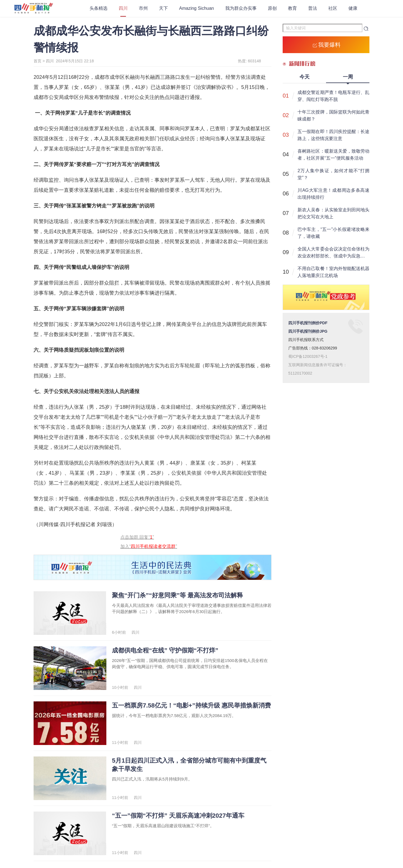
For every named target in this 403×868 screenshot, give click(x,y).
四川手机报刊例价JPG (308, 331)
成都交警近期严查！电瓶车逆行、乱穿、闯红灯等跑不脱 (333, 96)
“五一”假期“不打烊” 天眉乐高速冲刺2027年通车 (178, 816)
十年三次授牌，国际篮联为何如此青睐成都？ (333, 115)
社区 (333, 8)
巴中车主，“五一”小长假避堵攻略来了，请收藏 (333, 233)
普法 (313, 8)
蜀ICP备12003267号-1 (308, 356)
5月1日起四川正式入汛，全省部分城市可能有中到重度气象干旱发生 (189, 765)
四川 (123, 8)
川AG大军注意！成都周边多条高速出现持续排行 (333, 194)
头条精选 (99, 8)
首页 (38, 61)
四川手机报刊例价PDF (308, 323)
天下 (163, 8)
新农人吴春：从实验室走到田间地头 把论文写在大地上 (333, 213)
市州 (143, 8)
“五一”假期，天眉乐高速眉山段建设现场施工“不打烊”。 (163, 826)
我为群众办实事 (241, 8)
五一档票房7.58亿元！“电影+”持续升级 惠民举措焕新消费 (191, 705)
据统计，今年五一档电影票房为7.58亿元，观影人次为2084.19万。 (174, 716)
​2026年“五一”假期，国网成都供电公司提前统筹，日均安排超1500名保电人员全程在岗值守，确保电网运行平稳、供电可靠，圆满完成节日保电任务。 (190, 664)
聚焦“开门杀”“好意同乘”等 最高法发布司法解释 (177, 595)
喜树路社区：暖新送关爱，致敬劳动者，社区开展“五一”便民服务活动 (333, 155)
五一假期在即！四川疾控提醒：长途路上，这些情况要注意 (333, 135)
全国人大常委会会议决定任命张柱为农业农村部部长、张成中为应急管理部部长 (333, 253)
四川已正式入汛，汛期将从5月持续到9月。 (152, 779)
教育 (292, 8)
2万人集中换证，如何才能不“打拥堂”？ (333, 174)
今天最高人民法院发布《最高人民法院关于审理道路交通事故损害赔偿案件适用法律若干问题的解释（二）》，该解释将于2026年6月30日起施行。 (192, 608)
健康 (353, 8)
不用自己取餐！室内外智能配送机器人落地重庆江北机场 (333, 272)
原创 (272, 8)
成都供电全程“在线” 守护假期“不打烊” (165, 650)
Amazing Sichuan (197, 8)
